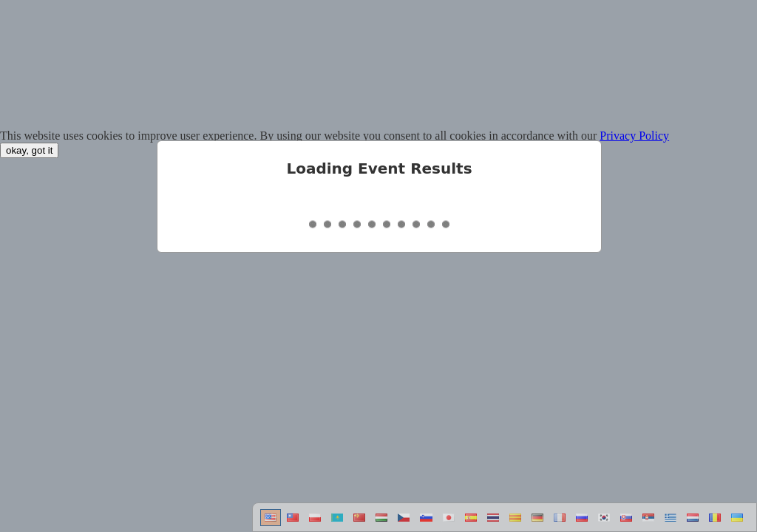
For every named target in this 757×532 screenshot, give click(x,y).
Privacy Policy (634, 136)
